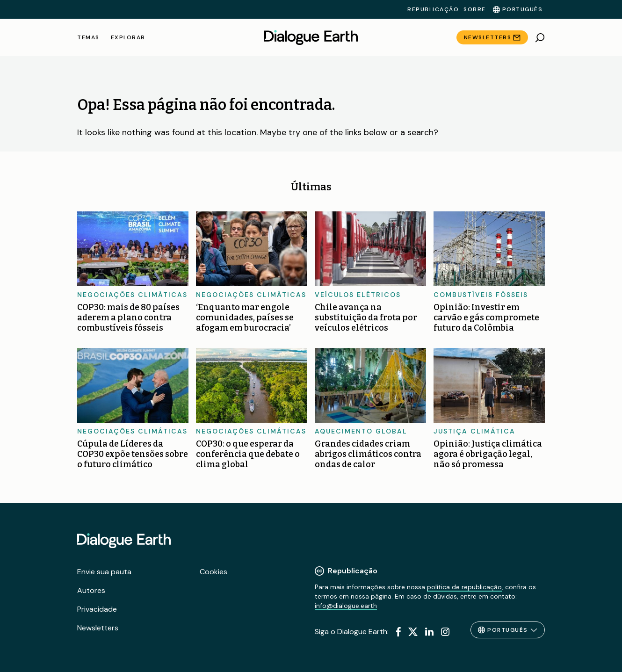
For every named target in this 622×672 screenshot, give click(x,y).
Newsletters (488, 37)
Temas (88, 37)
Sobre (475, 9)
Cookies (213, 572)
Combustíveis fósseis (481, 295)
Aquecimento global (361, 431)
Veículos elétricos (358, 295)
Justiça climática (474, 431)
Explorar (128, 37)
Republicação (433, 9)
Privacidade (97, 609)
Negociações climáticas (132, 295)
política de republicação (464, 587)
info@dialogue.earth (346, 606)
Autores (91, 590)
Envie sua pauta (104, 572)
